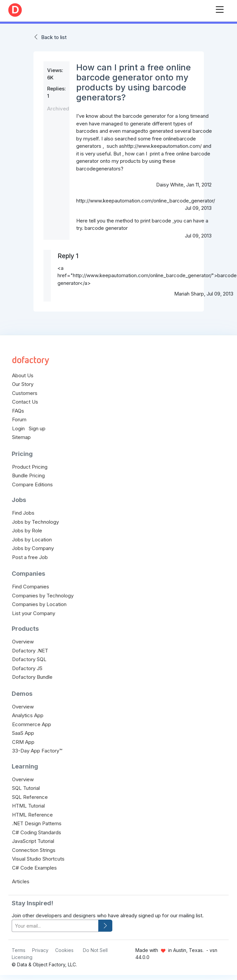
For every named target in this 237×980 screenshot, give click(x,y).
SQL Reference (30, 797)
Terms (19, 950)
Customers (25, 393)
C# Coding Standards (37, 832)
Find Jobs (23, 513)
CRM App (23, 742)
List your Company (34, 613)
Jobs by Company (33, 548)
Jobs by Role (27, 531)
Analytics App (28, 715)
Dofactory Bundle (32, 677)
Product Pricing (30, 467)
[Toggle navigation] (220, 8)
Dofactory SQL (29, 659)
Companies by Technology (43, 596)
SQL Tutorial (26, 788)
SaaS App (23, 733)
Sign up (37, 428)
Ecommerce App (32, 724)
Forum (19, 419)
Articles (21, 881)
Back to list (54, 37)
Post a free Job (30, 557)
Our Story (23, 384)
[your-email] (55, 926)
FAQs (18, 411)
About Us (23, 375)
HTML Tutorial (28, 806)
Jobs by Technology (35, 522)
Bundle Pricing (28, 475)
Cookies (64, 950)
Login (18, 428)
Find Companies (31, 587)
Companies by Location (39, 604)
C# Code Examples (34, 868)
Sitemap (21, 437)
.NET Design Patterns (37, 823)
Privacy (40, 950)
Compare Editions (32, 484)
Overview (23, 642)
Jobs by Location (32, 540)
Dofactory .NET (30, 651)
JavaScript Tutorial (33, 841)
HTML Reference (32, 815)
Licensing (22, 957)
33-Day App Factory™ (37, 751)
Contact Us (25, 402)
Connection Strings (34, 850)
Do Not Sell (95, 950)
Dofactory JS (27, 668)
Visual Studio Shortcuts (38, 859)
